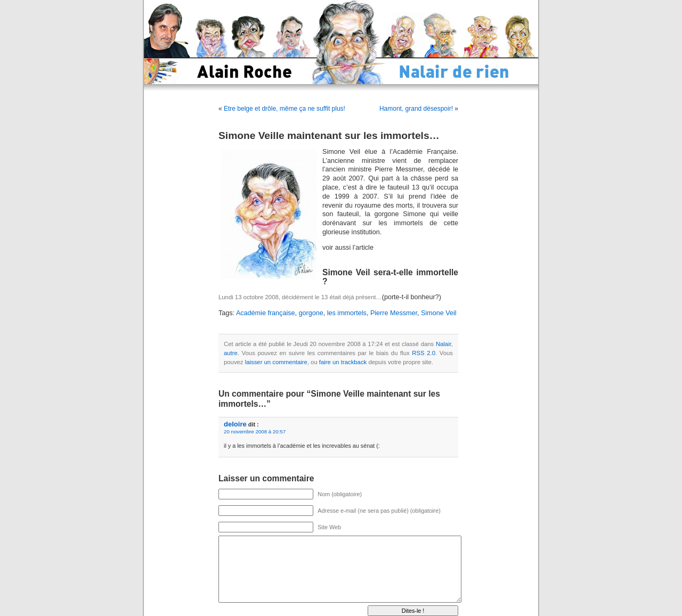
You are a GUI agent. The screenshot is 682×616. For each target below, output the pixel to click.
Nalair (444, 344)
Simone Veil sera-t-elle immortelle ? (390, 277)
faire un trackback (343, 362)
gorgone (311, 313)
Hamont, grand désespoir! (416, 109)
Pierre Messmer (394, 313)
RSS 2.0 (424, 353)
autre (231, 353)
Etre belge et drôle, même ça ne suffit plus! (285, 109)
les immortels (347, 313)
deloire (235, 424)
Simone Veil (439, 313)
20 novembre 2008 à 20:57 (255, 432)
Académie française (266, 313)
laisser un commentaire (276, 362)
